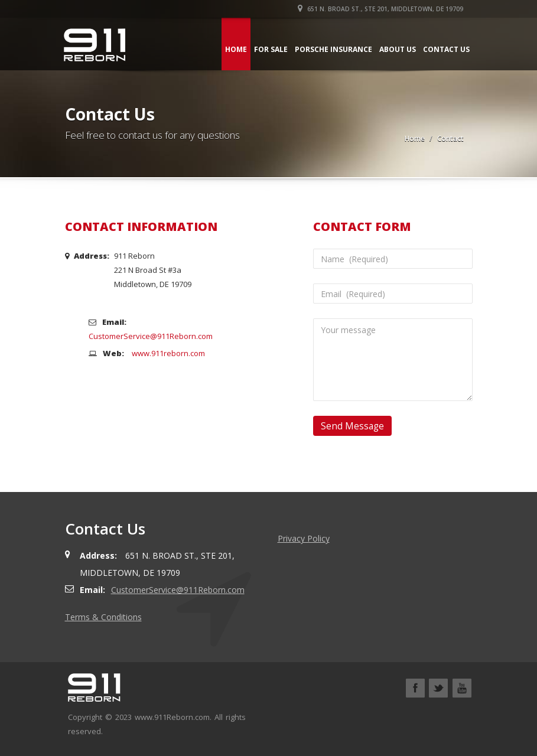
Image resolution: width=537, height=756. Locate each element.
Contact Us (446, 49)
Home (235, 49)
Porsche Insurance (333, 49)
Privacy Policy (304, 538)
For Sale (270, 49)
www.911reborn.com (168, 353)
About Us (397, 49)
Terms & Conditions (103, 617)
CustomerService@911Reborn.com (151, 336)
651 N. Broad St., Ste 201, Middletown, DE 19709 (381, 9)
